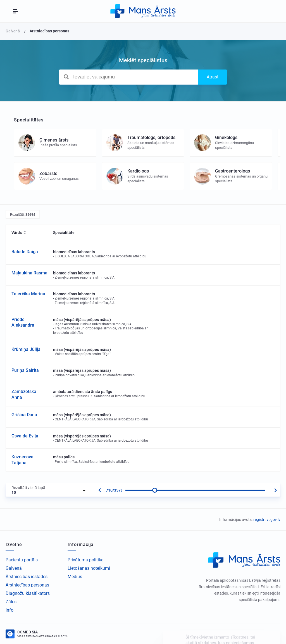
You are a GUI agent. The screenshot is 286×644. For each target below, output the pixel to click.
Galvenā (14, 568)
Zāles (11, 602)
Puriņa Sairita (25, 370)
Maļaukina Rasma (29, 273)
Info (9, 610)
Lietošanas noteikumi (89, 568)
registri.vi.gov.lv (267, 519)
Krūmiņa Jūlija (26, 349)
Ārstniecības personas (27, 585)
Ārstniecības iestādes (27, 577)
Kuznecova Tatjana (22, 460)
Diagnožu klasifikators (28, 593)
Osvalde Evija (25, 436)
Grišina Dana (24, 415)
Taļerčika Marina (28, 294)
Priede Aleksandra (23, 322)
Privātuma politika (86, 560)
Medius (75, 577)
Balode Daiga (25, 252)
